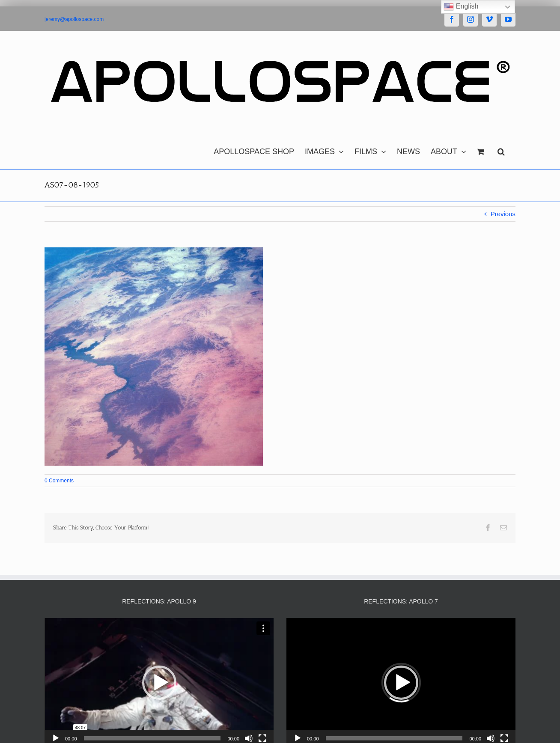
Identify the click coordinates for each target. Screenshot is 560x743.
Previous (503, 214)
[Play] (56, 738)
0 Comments (59, 481)
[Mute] (249, 738)
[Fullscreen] (262, 738)
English (461, 7)
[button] (501, 149)
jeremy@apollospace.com (74, 19)
